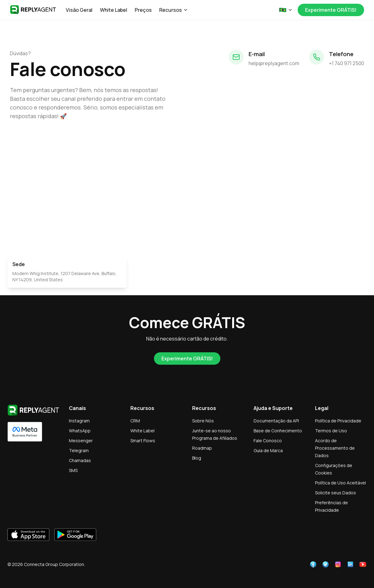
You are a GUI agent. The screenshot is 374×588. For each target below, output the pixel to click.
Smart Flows (143, 441)
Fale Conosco (268, 441)
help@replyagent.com (274, 63)
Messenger (81, 441)
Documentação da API (276, 421)
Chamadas (80, 460)
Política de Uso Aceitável (340, 483)
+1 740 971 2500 (347, 63)
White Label (114, 10)
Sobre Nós (203, 421)
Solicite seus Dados (336, 493)
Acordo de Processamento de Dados (335, 448)
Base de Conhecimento (278, 431)
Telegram (79, 450)
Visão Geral (79, 10)
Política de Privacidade (338, 421)
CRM (135, 421)
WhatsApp (80, 431)
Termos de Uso (331, 431)
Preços (143, 10)
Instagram (79, 421)
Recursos (174, 10)
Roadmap (202, 448)
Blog (197, 458)
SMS (73, 470)
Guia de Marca (268, 450)
